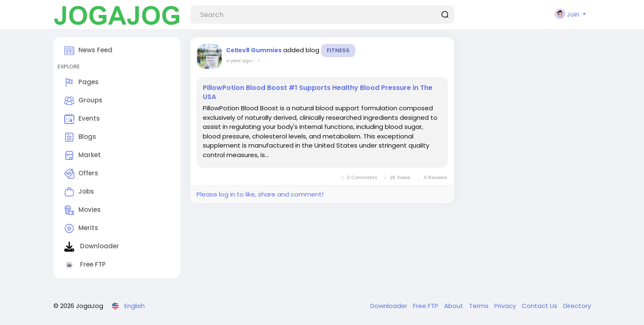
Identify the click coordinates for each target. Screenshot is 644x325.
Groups (83, 101)
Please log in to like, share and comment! (260, 194)
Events (82, 119)
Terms (480, 306)
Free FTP (85, 265)
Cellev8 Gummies (254, 50)
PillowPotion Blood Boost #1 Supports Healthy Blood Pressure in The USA (318, 92)
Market (83, 155)
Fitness (338, 50)
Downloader (92, 247)
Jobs (79, 192)
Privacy (506, 306)
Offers (81, 174)
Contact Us (540, 306)
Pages (81, 82)
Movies (83, 210)
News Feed (88, 51)
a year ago (239, 61)
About (454, 306)
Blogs (80, 137)
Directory (577, 306)
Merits (81, 228)
